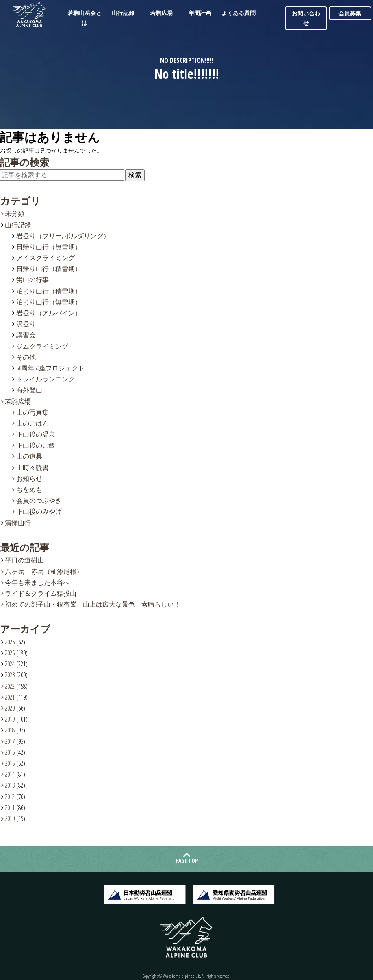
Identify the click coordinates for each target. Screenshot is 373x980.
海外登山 (29, 390)
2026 (10, 642)
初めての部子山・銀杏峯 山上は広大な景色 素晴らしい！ (93, 604)
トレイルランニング (46, 379)
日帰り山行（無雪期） (49, 247)
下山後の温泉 (36, 434)
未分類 (15, 213)
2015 (10, 763)
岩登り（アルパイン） (49, 313)
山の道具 (29, 456)
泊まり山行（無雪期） (49, 302)
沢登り (26, 324)
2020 (10, 708)
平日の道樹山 (24, 560)
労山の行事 (33, 280)
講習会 (26, 335)
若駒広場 (161, 13)
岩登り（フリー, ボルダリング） (63, 236)
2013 (10, 785)
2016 (10, 752)
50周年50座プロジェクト (50, 368)
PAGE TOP (187, 860)
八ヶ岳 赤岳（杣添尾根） (44, 571)
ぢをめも (29, 489)
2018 (10, 730)
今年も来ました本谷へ (37, 582)
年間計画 (200, 13)
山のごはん (33, 423)
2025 (10, 653)
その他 (26, 357)
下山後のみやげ (39, 511)
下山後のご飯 (36, 445)
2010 (10, 818)
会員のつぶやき (39, 500)
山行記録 (123, 13)
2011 (10, 808)
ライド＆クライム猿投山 (41, 593)
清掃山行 (18, 523)
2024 (10, 664)
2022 (10, 686)
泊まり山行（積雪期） (49, 291)
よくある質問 (239, 13)
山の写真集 (33, 412)
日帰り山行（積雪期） (49, 269)
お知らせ (29, 478)
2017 (10, 741)
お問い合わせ (306, 18)
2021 (10, 697)
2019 (10, 719)
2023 (10, 675)
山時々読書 (33, 467)
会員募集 (350, 13)
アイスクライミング (46, 258)
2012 (10, 797)
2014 (10, 774)
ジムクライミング (42, 346)
